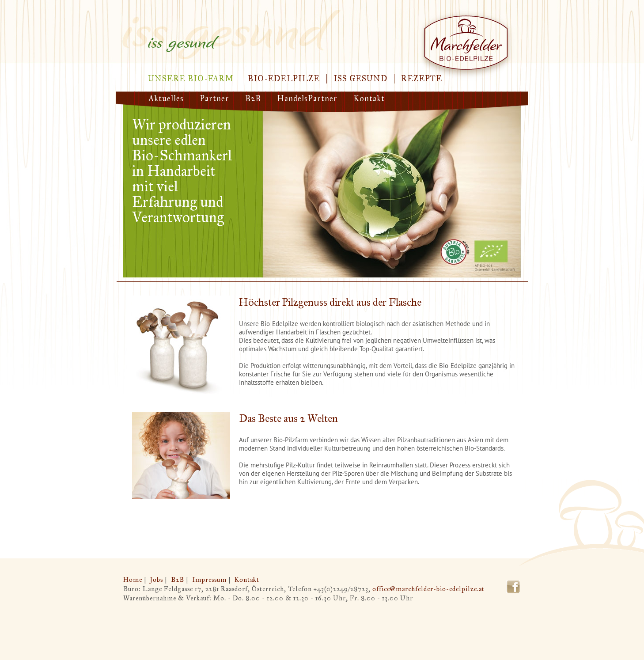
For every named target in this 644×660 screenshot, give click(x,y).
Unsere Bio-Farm (191, 79)
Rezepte (422, 79)
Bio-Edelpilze (284, 79)
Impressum (209, 580)
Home (133, 580)
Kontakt (369, 99)
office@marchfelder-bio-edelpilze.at (428, 589)
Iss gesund (360, 79)
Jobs (157, 580)
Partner (214, 99)
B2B (253, 99)
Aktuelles (166, 99)
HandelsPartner (307, 99)
